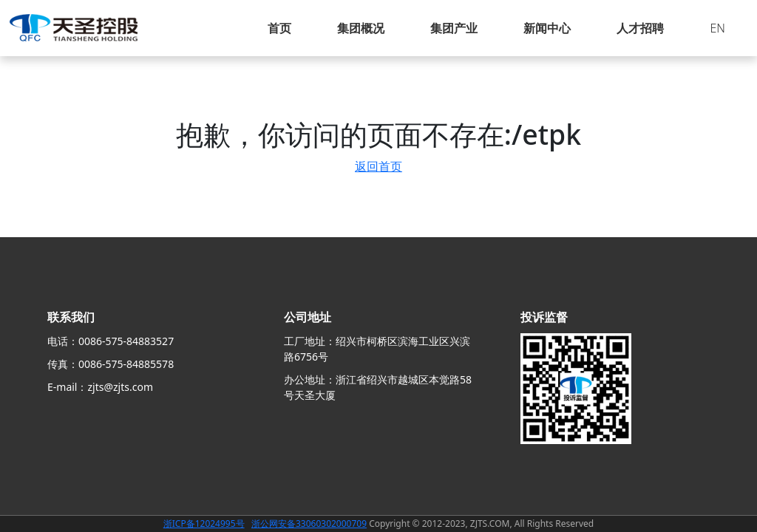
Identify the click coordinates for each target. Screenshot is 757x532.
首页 (279, 28)
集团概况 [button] (361, 28)
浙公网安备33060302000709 (309, 524)
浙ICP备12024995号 (204, 524)
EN (717, 28)
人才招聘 (640, 28)
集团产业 (454, 28)
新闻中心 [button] (547, 28)
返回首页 (378, 166)
